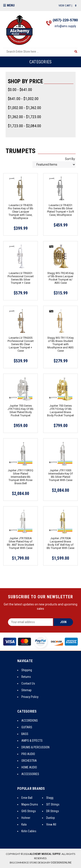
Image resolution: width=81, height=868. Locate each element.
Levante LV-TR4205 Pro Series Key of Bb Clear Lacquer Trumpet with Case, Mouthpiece (21, 212)
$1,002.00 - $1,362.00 (24, 108)
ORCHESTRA (29, 761)
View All (51, 824)
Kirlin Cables (29, 831)
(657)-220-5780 (65, 20)
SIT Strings (53, 804)
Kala (24, 824)
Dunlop (51, 818)
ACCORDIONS (30, 721)
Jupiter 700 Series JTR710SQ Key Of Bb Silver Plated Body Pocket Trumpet (21, 410)
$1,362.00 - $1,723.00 (24, 117)
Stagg (50, 798)
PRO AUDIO (28, 754)
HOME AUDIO (29, 767)
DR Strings (53, 811)
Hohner (26, 818)
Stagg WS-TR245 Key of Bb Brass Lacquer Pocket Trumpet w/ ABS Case (60, 278)
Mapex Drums (30, 804)
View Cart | (68, 5)
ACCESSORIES (30, 774)
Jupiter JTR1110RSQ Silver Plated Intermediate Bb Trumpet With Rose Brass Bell (21, 477)
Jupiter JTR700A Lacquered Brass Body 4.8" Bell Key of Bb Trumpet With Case (60, 543)
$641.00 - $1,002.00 (23, 99)
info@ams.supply (65, 26)
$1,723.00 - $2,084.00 (24, 126)
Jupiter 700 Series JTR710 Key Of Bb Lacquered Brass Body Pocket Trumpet (60, 410)
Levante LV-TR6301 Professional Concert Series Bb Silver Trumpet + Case (21, 278)
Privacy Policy (30, 697)
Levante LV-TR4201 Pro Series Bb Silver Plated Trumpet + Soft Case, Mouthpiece (61, 210)
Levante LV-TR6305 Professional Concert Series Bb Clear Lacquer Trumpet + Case (21, 344)
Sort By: (70, 159)
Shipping (27, 670)
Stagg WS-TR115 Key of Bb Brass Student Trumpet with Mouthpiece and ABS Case (60, 344)
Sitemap (26, 690)
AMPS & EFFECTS (32, 741)
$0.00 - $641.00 (20, 90)
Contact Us (28, 683)
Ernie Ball (27, 798)
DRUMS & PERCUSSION (35, 747)
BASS (25, 734)
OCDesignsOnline (61, 863)
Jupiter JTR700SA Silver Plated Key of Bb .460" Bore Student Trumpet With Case (21, 543)
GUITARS (27, 727)
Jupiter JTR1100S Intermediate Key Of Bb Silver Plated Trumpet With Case (61, 475)
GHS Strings (29, 811)
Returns (26, 677)
